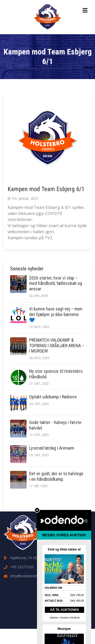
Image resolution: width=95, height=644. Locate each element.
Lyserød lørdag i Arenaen (52, 448)
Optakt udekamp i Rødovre (53, 397)
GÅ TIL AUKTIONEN (64, 610)
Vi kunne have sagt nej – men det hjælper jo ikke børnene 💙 (56, 314)
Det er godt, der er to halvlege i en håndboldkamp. (56, 476)
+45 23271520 (22, 567)
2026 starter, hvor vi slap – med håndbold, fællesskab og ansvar (56, 283)
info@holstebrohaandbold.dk (34, 576)
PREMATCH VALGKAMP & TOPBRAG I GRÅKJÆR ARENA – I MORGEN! (57, 345)
